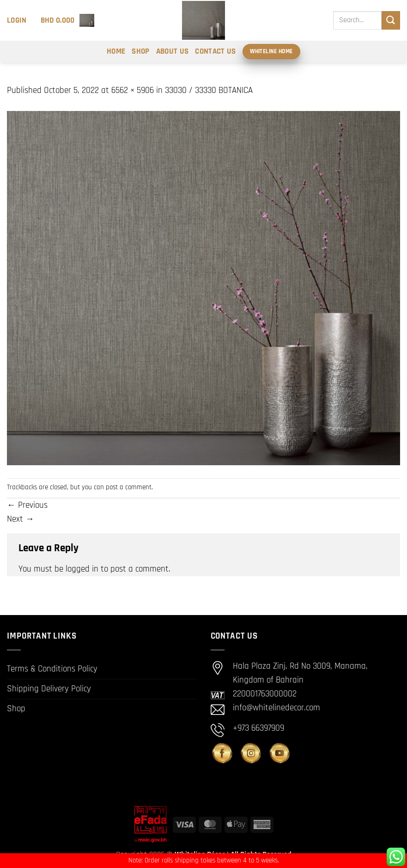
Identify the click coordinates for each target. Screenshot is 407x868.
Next (21, 519)
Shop (140, 51)
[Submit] (391, 20)
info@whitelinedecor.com (276, 708)
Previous (27, 505)
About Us (173, 51)
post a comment (129, 487)
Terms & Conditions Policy (52, 669)
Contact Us (215, 51)
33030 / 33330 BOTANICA (209, 90)
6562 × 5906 (133, 90)
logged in (82, 569)
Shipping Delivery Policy (49, 689)
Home (116, 51)
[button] (17, 20)
